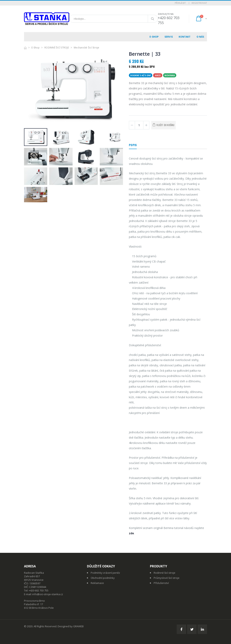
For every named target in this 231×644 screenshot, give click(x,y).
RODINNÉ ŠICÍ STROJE (57, 48)
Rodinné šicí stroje (164, 573)
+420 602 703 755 (39, 590)
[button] (201, 19)
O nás (200, 37)
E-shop (154, 37)
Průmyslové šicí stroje (167, 578)
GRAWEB (78, 626)
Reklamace (97, 583)
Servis (169, 37)
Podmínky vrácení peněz (105, 573)
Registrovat (199, 3)
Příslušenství (161, 583)
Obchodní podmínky (103, 578)
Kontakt (185, 37)
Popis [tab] (133, 145)
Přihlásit (180, 3)
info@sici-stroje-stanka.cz (48, 594)
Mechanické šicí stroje (87, 48)
